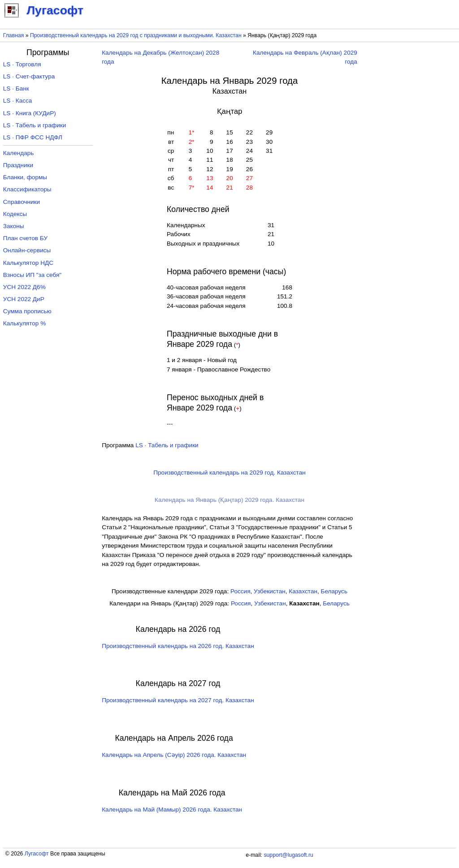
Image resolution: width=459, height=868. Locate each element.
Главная (14, 35)
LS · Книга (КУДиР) (30, 113)
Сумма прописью (27, 311)
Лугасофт (37, 854)
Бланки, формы (25, 177)
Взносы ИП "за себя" (32, 275)
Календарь (19, 153)
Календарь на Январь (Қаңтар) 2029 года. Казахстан (229, 500)
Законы (14, 226)
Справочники (22, 202)
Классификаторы (27, 189)
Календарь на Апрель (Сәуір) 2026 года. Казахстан (174, 755)
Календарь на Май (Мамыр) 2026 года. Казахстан (172, 810)
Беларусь (334, 591)
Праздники (18, 165)
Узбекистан (270, 591)
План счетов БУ (25, 238)
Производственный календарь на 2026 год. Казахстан (178, 646)
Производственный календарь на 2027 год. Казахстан (178, 700)
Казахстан (303, 591)
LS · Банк (16, 89)
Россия (240, 591)
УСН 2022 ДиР (24, 299)
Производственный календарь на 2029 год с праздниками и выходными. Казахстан (136, 35)
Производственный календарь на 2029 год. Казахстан (229, 473)
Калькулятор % (24, 323)
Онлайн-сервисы (27, 250)
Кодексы (15, 214)
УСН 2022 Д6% (24, 287)
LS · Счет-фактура (29, 76)
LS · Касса (18, 101)
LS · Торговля (22, 64)
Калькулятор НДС (28, 263)
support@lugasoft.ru (288, 855)
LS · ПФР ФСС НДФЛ (33, 137)
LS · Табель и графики (167, 445)
